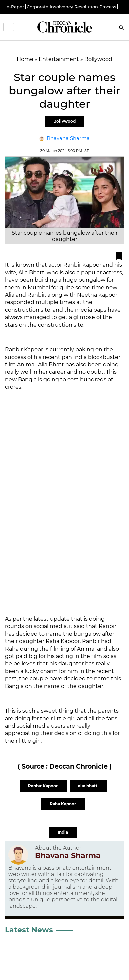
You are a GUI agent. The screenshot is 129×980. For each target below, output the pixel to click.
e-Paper (15, 7)
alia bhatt (88, 786)
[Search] (122, 29)
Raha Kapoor (63, 804)
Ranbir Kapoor (43, 786)
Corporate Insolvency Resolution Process (71, 7)
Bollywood (64, 121)
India (63, 832)
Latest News (29, 930)
